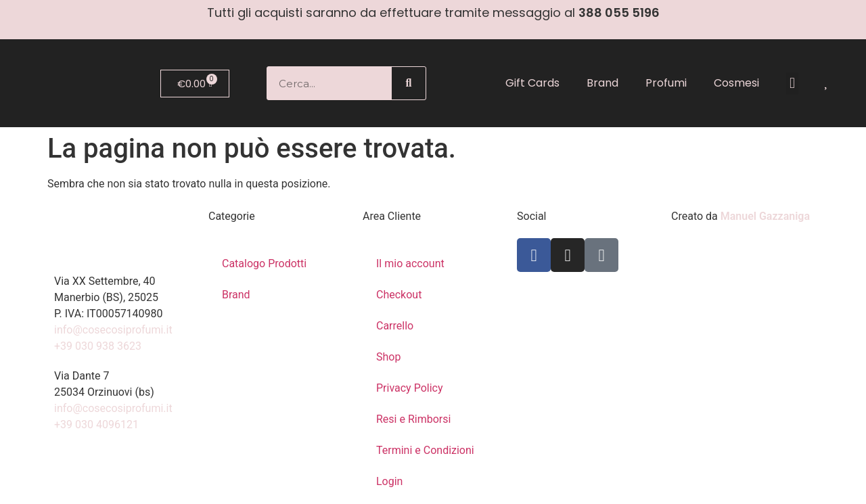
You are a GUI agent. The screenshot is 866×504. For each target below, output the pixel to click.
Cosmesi (736, 83)
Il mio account (410, 264)
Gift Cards (532, 83)
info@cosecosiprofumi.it (113, 330)
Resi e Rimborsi (413, 419)
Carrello (395, 326)
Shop (388, 357)
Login (389, 481)
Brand (602, 83)
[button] (792, 84)
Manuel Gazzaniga (765, 216)
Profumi (666, 83)
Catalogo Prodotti (264, 264)
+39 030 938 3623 (98, 346)
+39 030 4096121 (96, 425)
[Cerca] (409, 83)
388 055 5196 (619, 13)
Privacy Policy (410, 388)
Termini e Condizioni (425, 450)
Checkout (399, 295)
